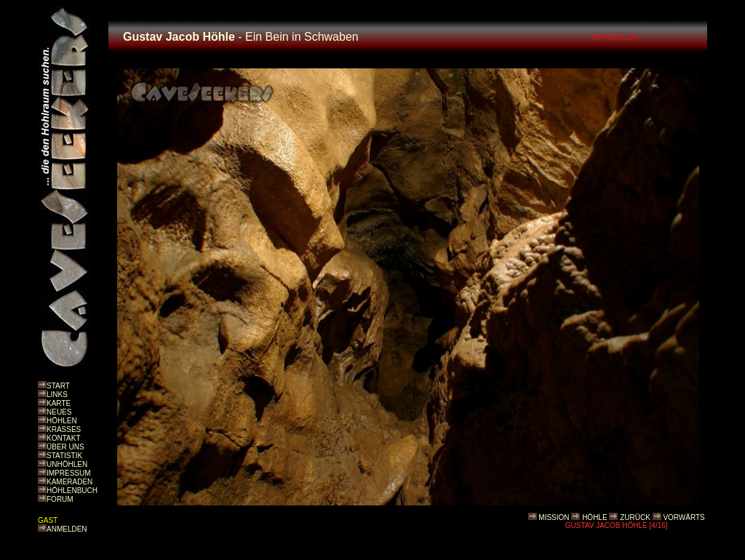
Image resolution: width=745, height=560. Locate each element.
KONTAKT (63, 438)
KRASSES (64, 429)
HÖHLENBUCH (72, 491)
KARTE (59, 403)
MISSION (554, 517)
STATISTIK (64, 456)
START (58, 386)
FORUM (60, 499)
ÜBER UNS (65, 447)
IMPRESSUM (69, 473)
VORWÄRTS (684, 517)
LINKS (57, 395)
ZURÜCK (635, 517)
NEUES (59, 412)
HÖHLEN (62, 421)
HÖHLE (594, 517)
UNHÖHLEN (67, 464)
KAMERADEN (69, 482)
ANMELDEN (67, 529)
